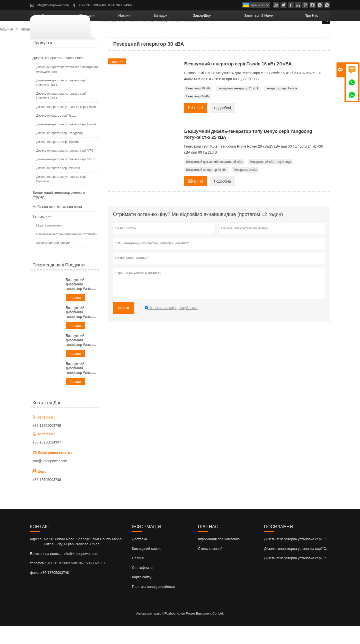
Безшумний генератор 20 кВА (238, 107)
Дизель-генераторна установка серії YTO (65, 169)
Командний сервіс (147, 567)
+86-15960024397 (47, 460)
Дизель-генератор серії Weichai (58, 186)
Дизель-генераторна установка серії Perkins (67, 125)
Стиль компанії (210, 567)
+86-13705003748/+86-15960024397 (106, 5)
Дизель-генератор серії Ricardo (58, 160)
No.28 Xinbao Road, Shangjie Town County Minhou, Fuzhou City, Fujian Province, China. (84, 560)
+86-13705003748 (47, 444)
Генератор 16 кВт (198, 107)
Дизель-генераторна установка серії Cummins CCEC (61, 114)
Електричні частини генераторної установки (67, 252)
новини (174, 34)
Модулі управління (49, 244)
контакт (40, 545)
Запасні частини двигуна (53, 261)
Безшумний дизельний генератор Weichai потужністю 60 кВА (81, 386)
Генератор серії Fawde (281, 107)
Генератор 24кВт (198, 115)
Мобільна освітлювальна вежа (57, 225)
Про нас (316, 34)
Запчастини (42, 235)
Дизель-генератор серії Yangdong (59, 151)
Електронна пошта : (46, 572)
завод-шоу (233, 34)
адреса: (36, 557)
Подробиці (222, 126)
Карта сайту (142, 595)
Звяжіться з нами (276, 34)
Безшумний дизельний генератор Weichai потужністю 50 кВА (81, 358)
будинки (116, 34)
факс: (34, 591)
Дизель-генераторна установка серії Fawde (66, 143)
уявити (123, 326)
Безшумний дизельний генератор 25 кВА (214, 180)
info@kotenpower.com (53, 5)
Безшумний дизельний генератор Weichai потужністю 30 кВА (81, 303)
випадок (201, 34)
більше (75, 316)
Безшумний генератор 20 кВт (206, 188)
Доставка (139, 557)
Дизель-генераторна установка (58, 76)
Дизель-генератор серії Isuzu (56, 134)
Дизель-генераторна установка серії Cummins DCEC (61, 101)
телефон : (38, 581)
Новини (138, 576)
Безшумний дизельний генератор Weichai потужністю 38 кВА (81, 330)
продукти (145, 34)
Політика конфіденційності (153, 605)
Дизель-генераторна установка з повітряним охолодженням (67, 88)
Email (195, 125)
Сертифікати (142, 586)
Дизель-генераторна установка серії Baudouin (61, 197)
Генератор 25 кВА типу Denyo (270, 180)
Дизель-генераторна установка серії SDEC (66, 178)
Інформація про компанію (219, 557)
